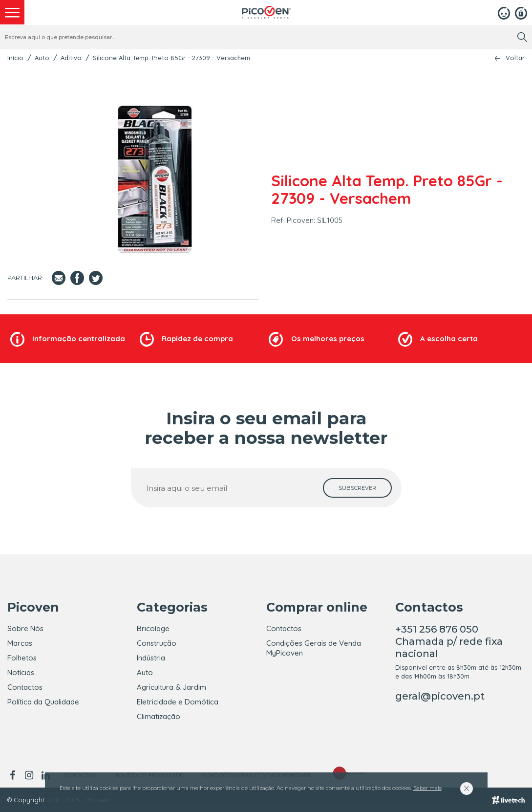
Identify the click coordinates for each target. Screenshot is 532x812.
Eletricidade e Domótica (178, 702)
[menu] (12, 12)
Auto (42, 58)
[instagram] (29, 775)
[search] (522, 37)
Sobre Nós (25, 628)
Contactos (25, 687)
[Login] (504, 12)
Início (15, 58)
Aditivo (71, 58)
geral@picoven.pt (440, 696)
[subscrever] (357, 488)
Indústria (151, 658)
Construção (157, 643)
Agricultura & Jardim (171, 687)
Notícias (21, 672)
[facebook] (14, 775)
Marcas (20, 643)
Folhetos (22, 658)
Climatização (159, 716)
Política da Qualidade (43, 702)
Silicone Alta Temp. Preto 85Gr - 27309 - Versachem (171, 58)
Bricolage (153, 628)
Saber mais (427, 788)
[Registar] (521, 12)
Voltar (515, 58)
